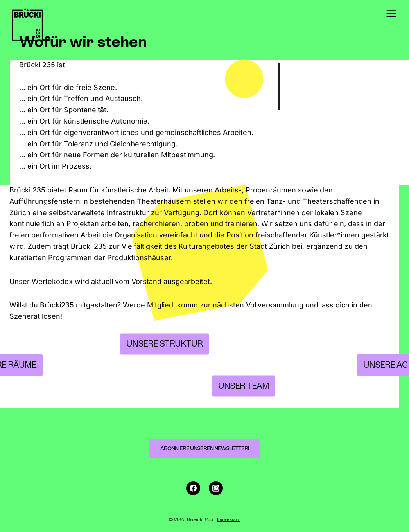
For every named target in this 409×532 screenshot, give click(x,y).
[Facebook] (193, 488)
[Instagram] (216, 488)
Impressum (229, 519)
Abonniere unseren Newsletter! (204, 448)
